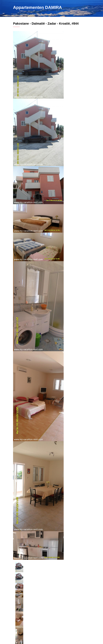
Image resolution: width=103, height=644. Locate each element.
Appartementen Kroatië (24, 14)
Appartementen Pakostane (61, 14)
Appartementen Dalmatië (37, 14)
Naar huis (15, 14)
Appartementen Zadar (49, 14)
